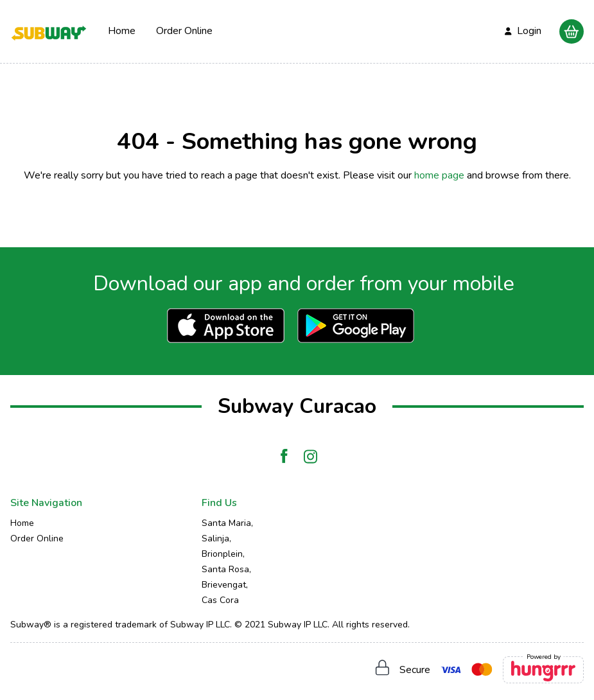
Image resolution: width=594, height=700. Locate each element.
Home (122, 31)
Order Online (184, 31)
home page (439, 175)
